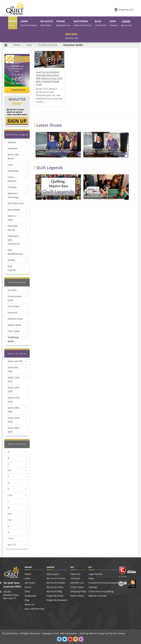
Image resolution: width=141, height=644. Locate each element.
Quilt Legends (12, 268)
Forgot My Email (55, 596)
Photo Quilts (14, 331)
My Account (53, 574)
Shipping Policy (78, 591)
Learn (28, 578)
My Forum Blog (54, 591)
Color (10, 165)
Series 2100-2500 (14, 400)
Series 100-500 (15, 361)
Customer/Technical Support (103, 583)
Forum (28, 587)
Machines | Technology (13, 195)
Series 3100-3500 (14, 420)
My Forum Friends (56, 578)
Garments (12, 313)
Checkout (75, 578)
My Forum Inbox (55, 587)
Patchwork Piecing (13, 228)
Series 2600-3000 (14, 410)
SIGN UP (17, 121)
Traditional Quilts (13, 339)
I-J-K (10, 495)
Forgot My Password (57, 600)
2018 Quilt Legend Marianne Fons (99, 196)
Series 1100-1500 (14, 380)
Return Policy (77, 596)
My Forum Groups (56, 583)
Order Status (77, 587)
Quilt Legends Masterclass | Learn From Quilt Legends (56, 195)
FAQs (91, 578)
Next (129, 146)
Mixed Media (14, 210)
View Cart (75, 574)
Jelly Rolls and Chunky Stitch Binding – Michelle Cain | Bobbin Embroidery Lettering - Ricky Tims (103, 151)
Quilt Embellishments (15, 252)
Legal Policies (95, 574)
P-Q (10, 520)
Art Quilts (12, 290)
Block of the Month (13, 157)
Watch (28, 574)
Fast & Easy (13, 306)
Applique (12, 142)
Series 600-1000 (13, 369)
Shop (27, 591)
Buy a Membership (35, 609)
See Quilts (30, 583)
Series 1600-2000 (14, 390)
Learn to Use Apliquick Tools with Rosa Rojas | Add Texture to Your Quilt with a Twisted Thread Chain (49, 78)
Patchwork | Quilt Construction (14, 240)
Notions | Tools (12, 218)
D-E (9, 470)
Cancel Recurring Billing (101, 591)
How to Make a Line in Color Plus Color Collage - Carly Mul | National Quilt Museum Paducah (55, 151)
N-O (10, 514)
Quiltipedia (31, 596)
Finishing (12, 187)
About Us (29, 604)
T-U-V (10, 539)
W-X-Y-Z (12, 545)
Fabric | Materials (12, 179)
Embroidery (13, 171)
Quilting (11, 260)
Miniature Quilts (15, 319)
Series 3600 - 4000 (14, 430)
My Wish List (77, 583)
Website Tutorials (98, 596)
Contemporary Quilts (15, 298)
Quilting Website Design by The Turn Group (102, 633)
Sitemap (93, 587)
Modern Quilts (14, 325)
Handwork (13, 148)
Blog (27, 600)
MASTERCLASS (16, 204)
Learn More (18, 90)
